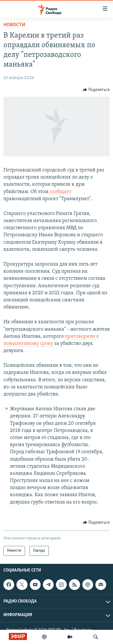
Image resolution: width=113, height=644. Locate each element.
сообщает (60, 192)
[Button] (96, 90)
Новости (14, 25)
